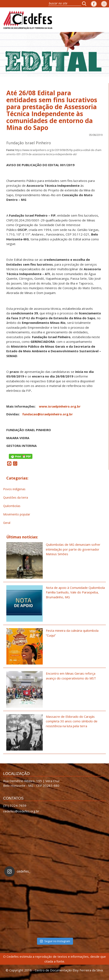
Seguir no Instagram (55, 941)
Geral (7, 523)
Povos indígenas (14, 489)
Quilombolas (12, 506)
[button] (85, 4)
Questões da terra (16, 497)
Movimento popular (17, 514)
